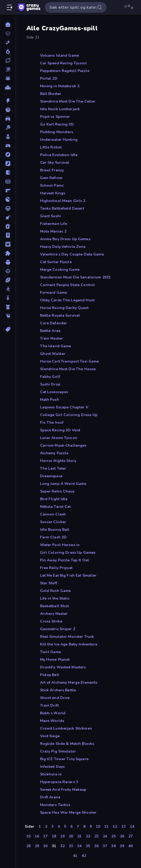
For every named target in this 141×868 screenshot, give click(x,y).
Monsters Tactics (55, 805)
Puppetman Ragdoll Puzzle (65, 71)
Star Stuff (49, 583)
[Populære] (8, 51)
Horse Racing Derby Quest (64, 308)
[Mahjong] (8, 235)
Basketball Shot (55, 606)
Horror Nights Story (58, 461)
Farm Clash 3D (54, 537)
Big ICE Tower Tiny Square (64, 759)
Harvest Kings (53, 193)
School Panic (52, 185)
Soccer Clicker (53, 522)
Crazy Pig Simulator (58, 751)
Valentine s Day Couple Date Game (72, 254)
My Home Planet (55, 660)
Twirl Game (50, 652)
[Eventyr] (8, 155)
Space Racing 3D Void (60, 430)
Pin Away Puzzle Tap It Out (64, 560)
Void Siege (50, 736)
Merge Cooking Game (60, 270)
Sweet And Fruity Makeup (63, 790)
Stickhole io (51, 774)
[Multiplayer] (8, 78)
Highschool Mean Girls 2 (63, 201)
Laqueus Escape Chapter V (64, 407)
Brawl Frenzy (52, 170)
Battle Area (50, 331)
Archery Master (54, 614)
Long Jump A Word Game (63, 484)
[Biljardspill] (8, 128)
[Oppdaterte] (8, 60)
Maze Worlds (52, 721)
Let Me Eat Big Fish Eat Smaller (68, 575)
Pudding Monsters (57, 132)
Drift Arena (50, 797)
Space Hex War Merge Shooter (68, 812)
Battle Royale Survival (60, 315)
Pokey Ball (50, 675)
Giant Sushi (50, 216)
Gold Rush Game (55, 591)
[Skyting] (8, 271)
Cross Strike (51, 621)
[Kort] (8, 226)
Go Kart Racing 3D (57, 124)
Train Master (52, 338)
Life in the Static (55, 598)
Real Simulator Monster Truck (67, 637)
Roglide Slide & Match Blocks (67, 744)
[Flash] (8, 163)
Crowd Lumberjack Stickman (66, 728)
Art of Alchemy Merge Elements (69, 683)
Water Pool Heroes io (60, 545)
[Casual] (8, 137)
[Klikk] (8, 217)
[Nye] (8, 42)
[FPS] (8, 190)
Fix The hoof (52, 423)
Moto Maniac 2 (53, 231)
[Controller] (8, 146)
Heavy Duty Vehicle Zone (63, 247)
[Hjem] (8, 25)
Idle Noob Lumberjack (60, 109)
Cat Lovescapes (54, 392)
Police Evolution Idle (59, 155)
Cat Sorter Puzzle (56, 262)
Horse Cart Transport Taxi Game (70, 361)
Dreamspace (51, 476)
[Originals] (8, 69)
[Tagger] (8, 329)
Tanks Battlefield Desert (62, 208)
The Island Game (56, 346)
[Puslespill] (8, 253)
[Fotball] (8, 181)
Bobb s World (53, 713)
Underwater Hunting (59, 140)
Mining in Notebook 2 (60, 86)
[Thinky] (8, 316)
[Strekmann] (8, 289)
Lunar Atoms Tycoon (59, 438)
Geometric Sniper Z (58, 629)
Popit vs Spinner (55, 117)
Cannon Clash (53, 514)
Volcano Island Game (60, 56)
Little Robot (51, 147)
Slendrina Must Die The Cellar (68, 101)
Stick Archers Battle (58, 690)
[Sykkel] (8, 298)
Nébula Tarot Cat (55, 507)
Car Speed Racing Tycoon (64, 63)
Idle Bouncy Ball (55, 530)
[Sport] (8, 280)
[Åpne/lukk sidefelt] (9, 7)
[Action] (8, 101)
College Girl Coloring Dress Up (69, 415)
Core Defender (54, 323)
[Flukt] (8, 172)
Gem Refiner (51, 178)
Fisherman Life (54, 224)
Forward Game (54, 293)
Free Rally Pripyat (56, 568)
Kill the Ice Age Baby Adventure (69, 644)
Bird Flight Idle (54, 499)
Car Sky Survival (55, 163)
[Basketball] (8, 110)
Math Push (50, 400)
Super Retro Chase (57, 491)
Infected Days (52, 767)
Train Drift (49, 705)
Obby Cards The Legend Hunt (67, 300)
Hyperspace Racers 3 (59, 782)
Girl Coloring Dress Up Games (68, 553)
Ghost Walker (53, 354)
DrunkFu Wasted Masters (63, 667)
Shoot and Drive (55, 698)
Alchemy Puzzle (54, 453)
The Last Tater (53, 468)
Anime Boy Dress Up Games (65, 239)
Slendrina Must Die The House (68, 369)
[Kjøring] (8, 208)
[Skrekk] (8, 262)
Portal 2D (49, 78)
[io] (8, 199)
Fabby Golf (50, 377)
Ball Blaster (51, 94)
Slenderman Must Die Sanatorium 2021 (76, 277)
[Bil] (8, 119)
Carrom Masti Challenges (63, 445)
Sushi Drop (50, 384)
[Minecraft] (8, 244)
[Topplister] (8, 87)
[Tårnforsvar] (8, 307)
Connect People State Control (68, 285)
